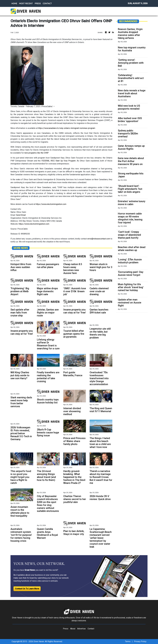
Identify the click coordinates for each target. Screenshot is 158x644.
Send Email (21, 215)
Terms (128, 641)
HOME (14, 3)
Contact (91, 629)
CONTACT (47, 3)
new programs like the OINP (36, 153)
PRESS (38, 3)
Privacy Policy (140, 641)
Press (66, 629)
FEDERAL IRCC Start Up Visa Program (59, 161)
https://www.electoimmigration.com (51, 204)
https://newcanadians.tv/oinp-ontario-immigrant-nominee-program (67, 128)
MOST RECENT (26, 3)
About (73, 629)
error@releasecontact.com (99, 239)
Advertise (81, 629)
